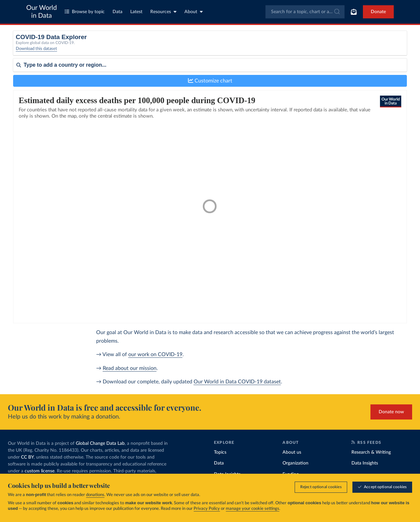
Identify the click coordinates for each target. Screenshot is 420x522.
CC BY (27, 457)
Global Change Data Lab (100, 443)
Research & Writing (371, 452)
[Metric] (132, 47)
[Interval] (234, 47)
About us (292, 452)
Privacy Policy (207, 509)
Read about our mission (130, 368)
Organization (295, 463)
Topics (220, 452)
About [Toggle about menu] (194, 12)
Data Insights (365, 463)
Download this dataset (36, 53)
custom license (40, 471)
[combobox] (305, 12)
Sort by (21, 85)
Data (117, 12)
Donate (378, 12)
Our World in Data (42, 12)
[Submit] (336, 12)
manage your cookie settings (252, 509)
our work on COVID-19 (155, 354)
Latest (136, 12)
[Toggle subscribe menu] (354, 12)
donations (95, 495)
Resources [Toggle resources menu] (163, 12)
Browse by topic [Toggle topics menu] (85, 12)
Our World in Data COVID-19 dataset (237, 382)
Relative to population (327, 45)
